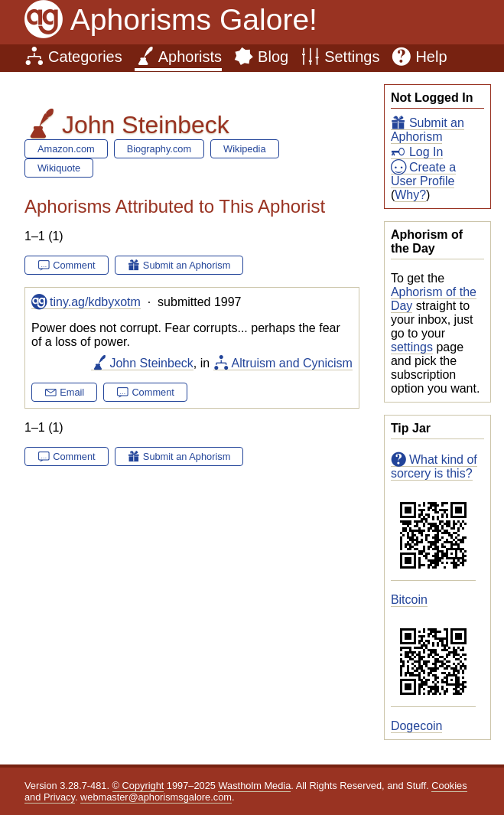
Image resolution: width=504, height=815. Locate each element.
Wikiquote (59, 168)
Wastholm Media (254, 786)
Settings (352, 57)
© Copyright (138, 786)
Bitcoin (409, 600)
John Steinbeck (151, 363)
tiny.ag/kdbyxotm (95, 302)
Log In (426, 152)
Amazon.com (66, 149)
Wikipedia (244, 149)
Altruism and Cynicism (292, 363)
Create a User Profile (423, 174)
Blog (273, 57)
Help (431, 57)
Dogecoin (417, 726)
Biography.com (159, 149)
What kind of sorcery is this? (434, 466)
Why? (410, 195)
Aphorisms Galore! (194, 20)
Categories (85, 57)
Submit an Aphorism (428, 130)
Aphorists (190, 57)
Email (72, 392)
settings (412, 347)
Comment (74, 265)
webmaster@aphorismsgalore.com (156, 797)
